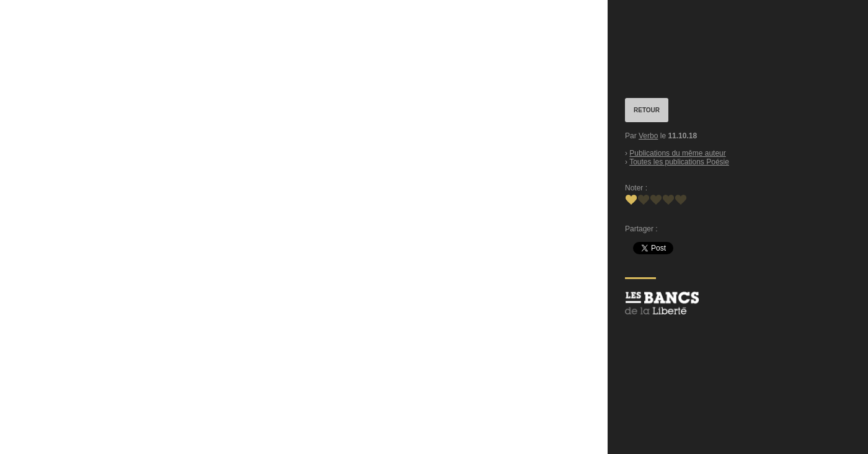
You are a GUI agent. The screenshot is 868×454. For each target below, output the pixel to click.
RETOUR (647, 110)
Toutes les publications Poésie (679, 162)
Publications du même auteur (677, 153)
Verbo (648, 136)
